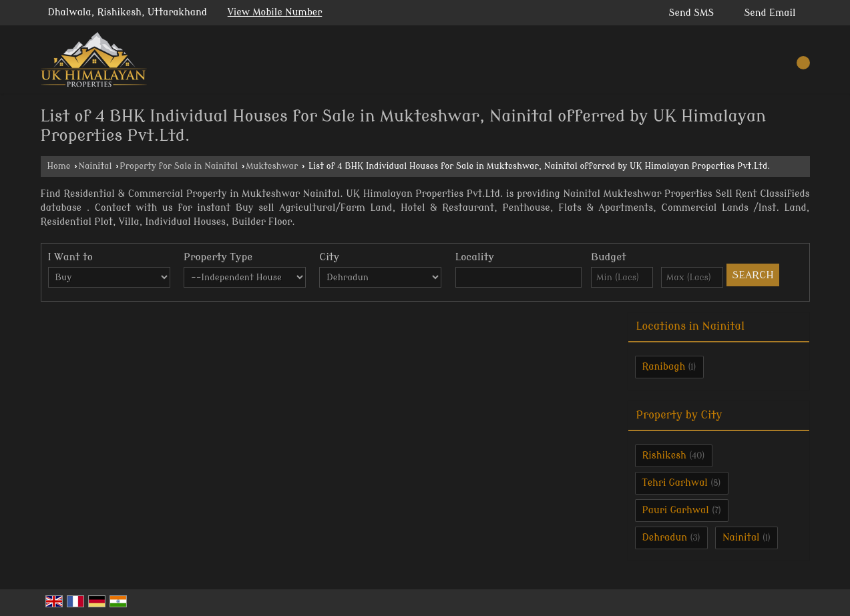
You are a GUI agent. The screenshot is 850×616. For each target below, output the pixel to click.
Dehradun (665, 538)
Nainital (95, 166)
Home (59, 166)
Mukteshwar (272, 166)
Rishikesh (664, 455)
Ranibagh (664, 367)
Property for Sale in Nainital (179, 166)
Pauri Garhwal (676, 510)
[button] (275, 12)
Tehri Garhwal (675, 483)
